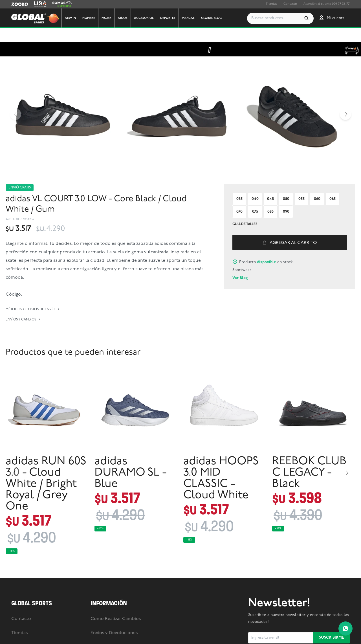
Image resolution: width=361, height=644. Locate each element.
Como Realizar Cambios (116, 605)
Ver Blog (240, 264)
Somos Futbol (62, 4)
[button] (283, 18)
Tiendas (271, 4)
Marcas (188, 18)
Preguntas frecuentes (113, 633)
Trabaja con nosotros (33, 633)
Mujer (106, 18)
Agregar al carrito (293, 229)
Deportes (168, 18)
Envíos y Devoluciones (114, 619)
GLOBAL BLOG (211, 18)
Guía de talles (245, 210)
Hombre (89, 18)
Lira (37, 4)
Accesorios (144, 18)
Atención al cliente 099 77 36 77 (327, 4)
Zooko (16, 4)
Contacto (290, 4)
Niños (123, 18)
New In (70, 18)
